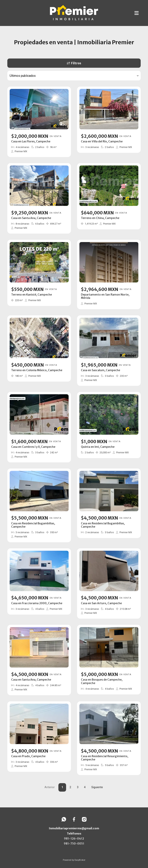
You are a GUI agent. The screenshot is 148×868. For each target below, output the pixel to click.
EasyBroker (80, 860)
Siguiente (97, 787)
